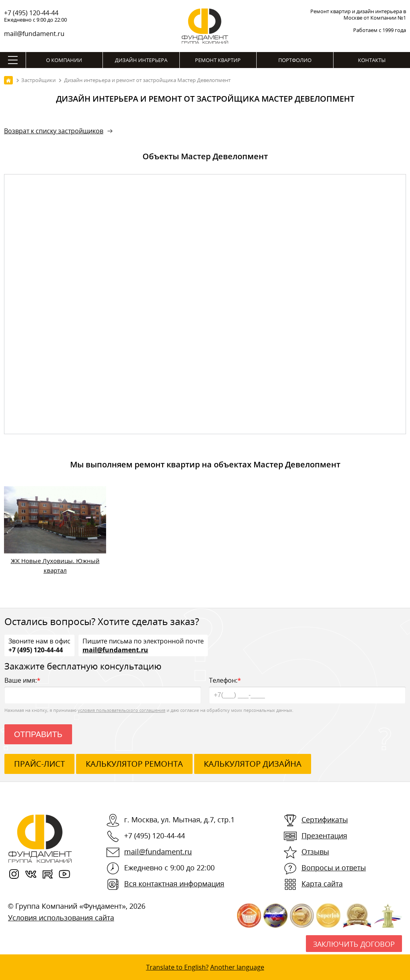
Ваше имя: (103, 690)
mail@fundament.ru (34, 34)
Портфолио (295, 60)
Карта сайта (322, 884)
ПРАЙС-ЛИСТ (39, 764)
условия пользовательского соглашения (122, 710)
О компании (64, 60)
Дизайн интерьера (141, 60)
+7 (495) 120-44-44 (31, 13)
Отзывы (315, 852)
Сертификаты (325, 820)
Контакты (372, 60)
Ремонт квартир (218, 60)
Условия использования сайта (61, 918)
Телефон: (307, 690)
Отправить (38, 734)
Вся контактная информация (174, 884)
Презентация (324, 836)
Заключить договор (354, 944)
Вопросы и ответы (334, 868)
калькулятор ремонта (134, 764)
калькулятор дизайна (253, 764)
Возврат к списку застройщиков (54, 131)
